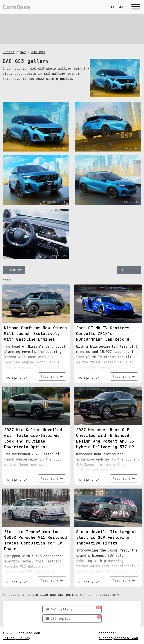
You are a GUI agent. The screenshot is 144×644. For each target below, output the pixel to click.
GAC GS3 (38, 52)
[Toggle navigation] (135, 7)
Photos (9, 52)
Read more (52, 376)
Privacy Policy (16, 638)
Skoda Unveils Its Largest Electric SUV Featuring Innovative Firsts (106, 537)
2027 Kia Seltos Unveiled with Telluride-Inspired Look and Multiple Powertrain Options (33, 438)
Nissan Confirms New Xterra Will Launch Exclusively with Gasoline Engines (36, 334)
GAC (23, 52)
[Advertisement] (72, 28)
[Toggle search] (113, 7)
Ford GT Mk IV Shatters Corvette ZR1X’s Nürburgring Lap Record (103, 334)
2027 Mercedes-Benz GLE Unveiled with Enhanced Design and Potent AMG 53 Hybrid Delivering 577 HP (105, 438)
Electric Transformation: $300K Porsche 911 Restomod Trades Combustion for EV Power (36, 540)
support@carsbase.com (118, 638)
